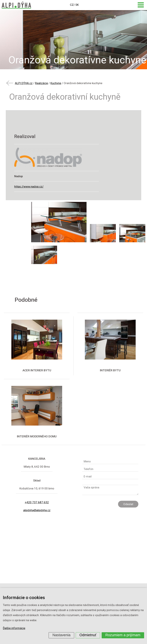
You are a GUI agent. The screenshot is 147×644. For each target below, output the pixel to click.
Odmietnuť (88, 635)
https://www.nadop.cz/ (29, 187)
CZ (72, 5)
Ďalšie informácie (14, 628)
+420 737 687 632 (37, 502)
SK (77, 5)
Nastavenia (61, 635)
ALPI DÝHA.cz (24, 83)
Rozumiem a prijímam (123, 635)
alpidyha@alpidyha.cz (37, 510)
